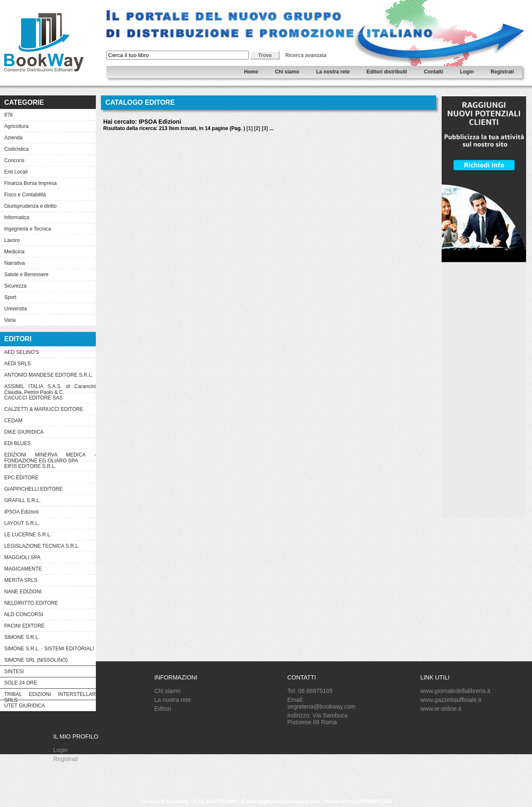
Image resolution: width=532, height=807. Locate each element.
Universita (15, 309)
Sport (10, 297)
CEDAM (13, 421)
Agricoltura (16, 126)
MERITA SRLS (21, 580)
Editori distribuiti (387, 72)
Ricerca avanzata (306, 55)
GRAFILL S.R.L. (22, 500)
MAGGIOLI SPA (22, 557)
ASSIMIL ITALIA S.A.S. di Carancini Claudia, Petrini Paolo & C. (50, 388)
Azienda (13, 138)
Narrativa (15, 263)
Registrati (502, 72)
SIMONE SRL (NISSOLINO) (36, 660)
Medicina (14, 252)
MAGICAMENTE (23, 569)
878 (8, 115)
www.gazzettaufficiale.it (451, 700)
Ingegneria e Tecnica (28, 229)
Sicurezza (15, 286)
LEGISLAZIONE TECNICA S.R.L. (42, 546)
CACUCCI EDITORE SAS (33, 398)
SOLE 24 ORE (21, 683)
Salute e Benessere (26, 274)
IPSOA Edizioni (21, 512)
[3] (265, 128)
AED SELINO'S (22, 352)
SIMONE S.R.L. (22, 637)
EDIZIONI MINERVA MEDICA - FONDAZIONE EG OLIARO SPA (50, 456)
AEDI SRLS (18, 364)
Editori (163, 709)
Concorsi (14, 160)
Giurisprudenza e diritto (30, 206)
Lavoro (12, 240)
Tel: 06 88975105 (310, 691)
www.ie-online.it (441, 709)
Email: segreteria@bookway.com (321, 703)
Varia (10, 320)
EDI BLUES (18, 443)
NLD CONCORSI (24, 614)
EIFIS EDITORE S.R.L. (30, 466)
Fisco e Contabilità (25, 195)
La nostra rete (333, 72)
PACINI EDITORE (24, 626)
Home (251, 72)
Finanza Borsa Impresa (30, 183)
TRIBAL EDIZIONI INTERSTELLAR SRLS (50, 696)
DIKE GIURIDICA (24, 432)
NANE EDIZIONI (23, 592)
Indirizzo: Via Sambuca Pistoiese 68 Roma (317, 719)
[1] (250, 128)
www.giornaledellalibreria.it (455, 691)
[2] (257, 128)
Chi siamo (287, 72)
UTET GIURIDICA (24, 706)
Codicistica (16, 149)
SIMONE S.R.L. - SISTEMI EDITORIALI (49, 649)
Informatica (17, 217)
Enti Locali (16, 172)
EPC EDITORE (21, 478)
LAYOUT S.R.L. (22, 523)
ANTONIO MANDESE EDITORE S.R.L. (49, 375)
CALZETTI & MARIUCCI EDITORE (44, 409)
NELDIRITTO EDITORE (31, 603)
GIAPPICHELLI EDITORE (34, 489)
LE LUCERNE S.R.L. (28, 535)
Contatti (433, 72)
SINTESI (14, 671)
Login (467, 72)
